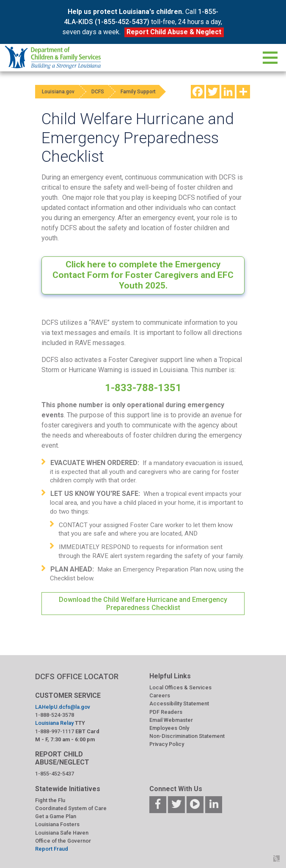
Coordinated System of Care (71, 808)
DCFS (104, 92)
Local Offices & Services (180, 687)
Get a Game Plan (56, 816)
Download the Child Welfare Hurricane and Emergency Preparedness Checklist (143, 604)
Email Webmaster (171, 720)
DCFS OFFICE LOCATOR (77, 676)
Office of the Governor (63, 841)
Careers (160, 695)
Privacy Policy (167, 744)
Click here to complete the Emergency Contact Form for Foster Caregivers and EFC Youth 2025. (143, 275)
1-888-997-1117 (55, 731)
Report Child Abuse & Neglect (174, 32)
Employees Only (169, 728)
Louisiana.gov (60, 92)
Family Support (149, 92)
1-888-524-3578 (55, 715)
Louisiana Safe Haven (62, 833)
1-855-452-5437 (55, 774)
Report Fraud (52, 849)
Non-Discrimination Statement (187, 736)
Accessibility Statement (179, 703)
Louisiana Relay (54, 723)
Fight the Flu (50, 800)
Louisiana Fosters (57, 824)
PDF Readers (166, 712)
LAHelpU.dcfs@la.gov (63, 707)
